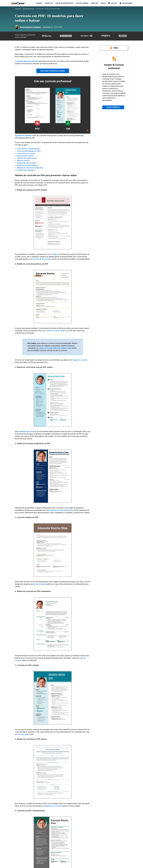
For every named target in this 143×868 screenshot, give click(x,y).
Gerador (39, 3)
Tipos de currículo (23, 161)
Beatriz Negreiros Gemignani (30, 27)
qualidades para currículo (52, 806)
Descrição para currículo (25, 156)
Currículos (49, 3)
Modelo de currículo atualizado (28, 165)
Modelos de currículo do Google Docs (30, 168)
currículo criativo (24, 734)
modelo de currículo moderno (56, 331)
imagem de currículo (80, 360)
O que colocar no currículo (26, 153)
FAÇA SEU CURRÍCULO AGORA (53, 71)
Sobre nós (94, 3)
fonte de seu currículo (43, 259)
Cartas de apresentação (64, 3)
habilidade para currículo (27, 432)
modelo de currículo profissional (61, 510)
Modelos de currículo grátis (27, 163)
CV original (54, 254)
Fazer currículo (113, 107)
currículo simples (39, 584)
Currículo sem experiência (26, 170)
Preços (103, 3)
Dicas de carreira (82, 3)
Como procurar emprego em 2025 (29, 151)
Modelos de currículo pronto (27, 158)
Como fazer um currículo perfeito (28, 149)
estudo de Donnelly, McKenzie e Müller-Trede (55, 348)
